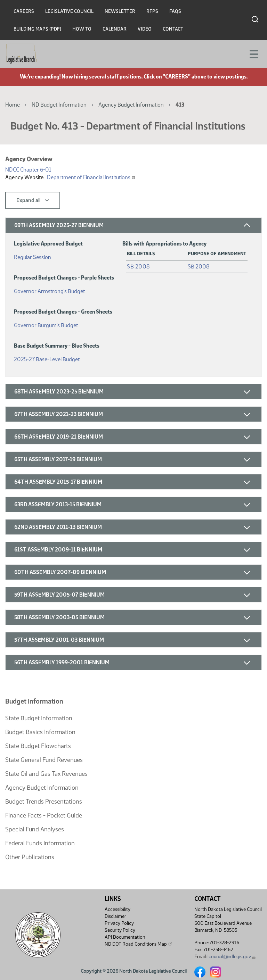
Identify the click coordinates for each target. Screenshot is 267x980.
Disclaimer (115, 916)
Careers (24, 11)
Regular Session (33, 256)
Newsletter (120, 11)
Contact (173, 29)
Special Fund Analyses (35, 829)
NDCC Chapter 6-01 (28, 170)
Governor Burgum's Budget (46, 324)
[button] (133, 225)
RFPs (152, 11)
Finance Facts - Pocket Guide (44, 815)
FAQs (175, 11)
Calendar (115, 29)
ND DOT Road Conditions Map (139, 944)
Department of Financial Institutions (92, 177)
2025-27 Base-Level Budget (47, 358)
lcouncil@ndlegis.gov (232, 957)
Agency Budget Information (131, 105)
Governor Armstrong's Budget (49, 290)
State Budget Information (39, 718)
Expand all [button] (33, 200)
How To (82, 29)
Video (145, 29)
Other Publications (30, 857)
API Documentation (125, 937)
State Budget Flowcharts (38, 746)
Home (13, 105)
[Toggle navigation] (253, 53)
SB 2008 (138, 267)
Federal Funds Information (40, 843)
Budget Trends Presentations (44, 802)
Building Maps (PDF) (37, 29)
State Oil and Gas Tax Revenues (46, 774)
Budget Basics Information (40, 732)
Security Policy (120, 930)
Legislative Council (69, 11)
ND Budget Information (59, 105)
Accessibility (118, 909)
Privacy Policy (119, 923)
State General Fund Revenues (44, 760)
